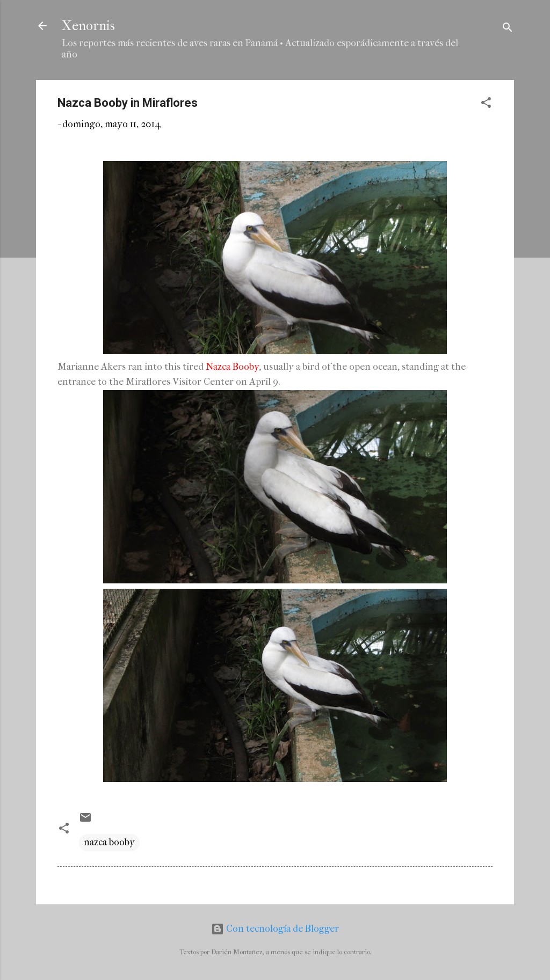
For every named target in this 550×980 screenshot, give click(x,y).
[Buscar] (508, 29)
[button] (486, 104)
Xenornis (88, 26)
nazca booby (109, 842)
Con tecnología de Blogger (275, 929)
